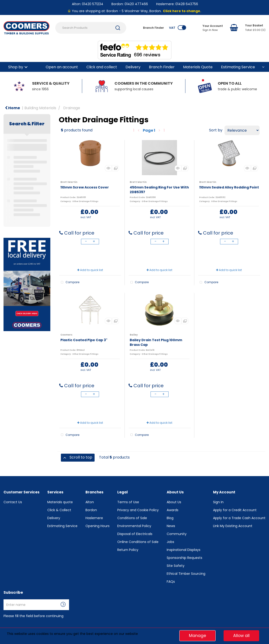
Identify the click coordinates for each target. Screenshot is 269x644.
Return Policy (128, 550)
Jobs (170, 542)
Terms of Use (128, 502)
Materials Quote (198, 67)
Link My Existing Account (233, 526)
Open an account (62, 67)
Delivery (133, 67)
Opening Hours (98, 526)
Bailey (134, 335)
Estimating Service (238, 67)
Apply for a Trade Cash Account (239, 518)
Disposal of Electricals (135, 534)
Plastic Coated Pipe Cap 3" (84, 340)
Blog (170, 518)
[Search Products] (91, 28)
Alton (90, 502)
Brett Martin (69, 182)
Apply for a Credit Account (235, 510)
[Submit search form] (118, 28)
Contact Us (13, 502)
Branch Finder (162, 67)
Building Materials (40, 108)
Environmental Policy (134, 526)
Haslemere (94, 518)
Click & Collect (59, 510)
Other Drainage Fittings (85, 201)
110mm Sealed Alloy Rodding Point (229, 187)
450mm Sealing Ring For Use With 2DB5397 (159, 190)
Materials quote (60, 502)
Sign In (218, 502)
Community (177, 534)
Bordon (91, 510)
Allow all (241, 636)
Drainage (72, 108)
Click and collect (102, 67)
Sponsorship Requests (184, 558)
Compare (69, 282)
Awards (173, 510)
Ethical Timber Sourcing (186, 574)
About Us (174, 502)
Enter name (5, 599)
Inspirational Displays (184, 550)
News (171, 526)
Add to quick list (90, 270)
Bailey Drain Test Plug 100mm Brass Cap (156, 342)
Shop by (16, 67)
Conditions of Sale (132, 518)
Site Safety (176, 566)
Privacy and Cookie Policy (138, 510)
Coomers (66, 335)
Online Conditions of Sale (138, 542)
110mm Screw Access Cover (85, 187)
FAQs (171, 582)
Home (12, 108)
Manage (197, 636)
